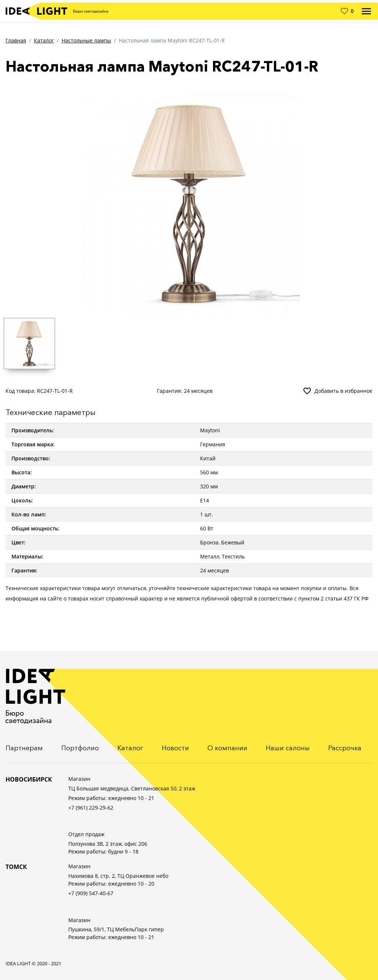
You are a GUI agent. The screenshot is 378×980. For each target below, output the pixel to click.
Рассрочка (345, 748)
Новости (175, 748)
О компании (227, 748)
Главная (16, 40)
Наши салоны (288, 748)
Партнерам (24, 748)
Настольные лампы (86, 40)
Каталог (44, 40)
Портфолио (80, 748)
